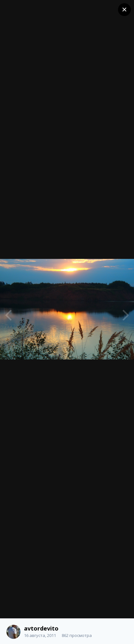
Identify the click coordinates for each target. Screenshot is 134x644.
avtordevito (41, 628)
